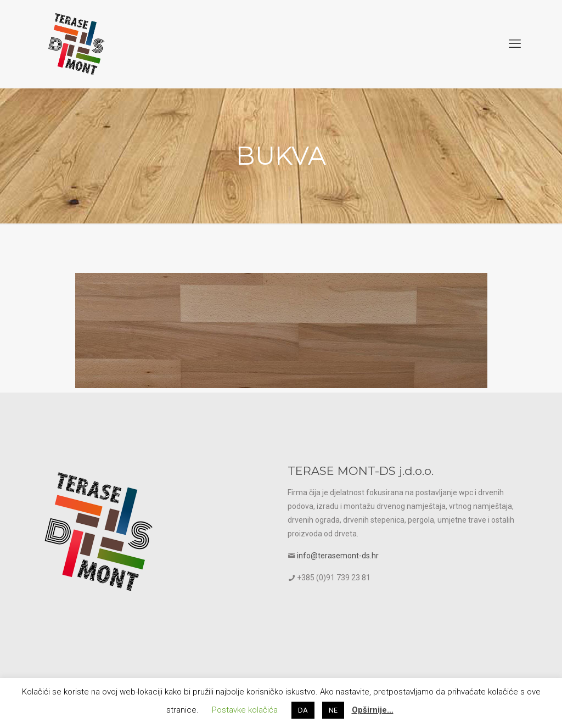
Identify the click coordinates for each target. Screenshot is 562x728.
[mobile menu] (515, 44)
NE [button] (333, 710)
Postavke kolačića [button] (245, 710)
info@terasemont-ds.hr (338, 556)
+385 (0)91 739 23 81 (334, 578)
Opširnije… (373, 710)
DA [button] (303, 710)
